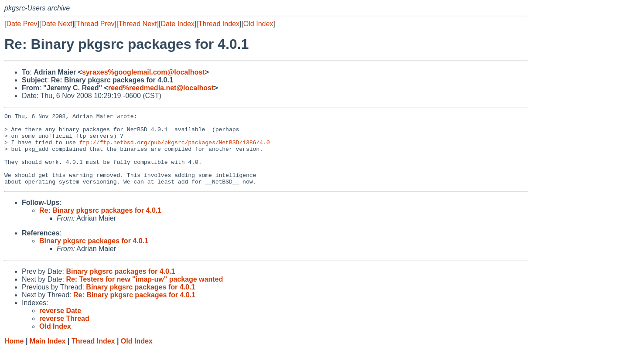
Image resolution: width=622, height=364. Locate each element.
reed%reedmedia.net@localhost (161, 88)
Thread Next (137, 24)
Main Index (48, 355)
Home (14, 355)
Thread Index (219, 24)
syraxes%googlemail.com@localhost (143, 72)
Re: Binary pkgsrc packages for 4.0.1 (100, 225)
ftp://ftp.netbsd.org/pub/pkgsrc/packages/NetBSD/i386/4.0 (175, 149)
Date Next (56, 24)
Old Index (258, 24)
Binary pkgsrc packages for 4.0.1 (94, 255)
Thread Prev (96, 24)
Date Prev (22, 24)
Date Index (177, 24)
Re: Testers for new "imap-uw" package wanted (144, 294)
